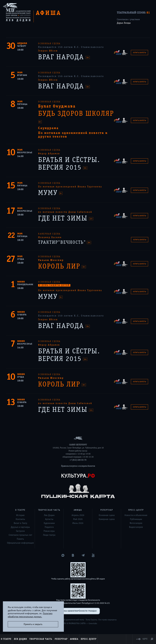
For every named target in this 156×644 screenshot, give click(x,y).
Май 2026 (78, 519)
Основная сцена (107, 515)
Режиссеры (49, 531)
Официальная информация (20, 543)
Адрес (145, 639)
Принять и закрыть (33, 624)
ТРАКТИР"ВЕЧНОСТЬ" (63, 242)
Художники (49, 523)
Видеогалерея (136, 527)
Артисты (49, 519)
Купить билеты (140, 53)
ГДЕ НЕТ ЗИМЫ (64, 218)
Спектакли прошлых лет (20, 535)
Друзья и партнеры (20, 527)
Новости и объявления (136, 515)
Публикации (136, 519)
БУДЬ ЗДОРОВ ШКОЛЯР (76, 114)
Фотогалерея (136, 523)
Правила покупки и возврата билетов (78, 466)
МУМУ (49, 193)
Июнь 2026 (78, 523)
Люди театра (49, 535)
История (20, 515)
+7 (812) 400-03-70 (78, 460)
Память (20, 539)
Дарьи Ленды (124, 23)
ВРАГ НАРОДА (62, 57)
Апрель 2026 (78, 515)
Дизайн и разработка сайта (72, 624)
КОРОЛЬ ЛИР (60, 266)
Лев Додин (49, 515)
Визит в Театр (20, 523)
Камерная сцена (107, 519)
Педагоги (49, 527)
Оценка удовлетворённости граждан (78, 611)
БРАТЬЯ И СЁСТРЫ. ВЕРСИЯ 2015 (69, 164)
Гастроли (20, 531)
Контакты (20, 519)
